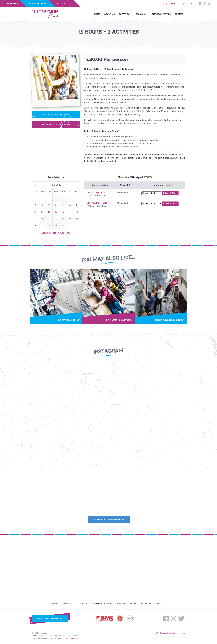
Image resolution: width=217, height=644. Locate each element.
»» (77, 185)
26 (35, 226)
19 (35, 219)
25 (77, 219)
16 (63, 212)
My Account (187, 3)
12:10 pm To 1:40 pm (97, 196)
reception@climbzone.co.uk (68, 638)
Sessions (141, 14)
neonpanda (181, 633)
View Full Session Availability (56, 233)
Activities (124, 14)
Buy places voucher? (56, 114)
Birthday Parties (161, 14)
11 (77, 205)
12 (35, 212)
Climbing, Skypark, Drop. (97, 192)
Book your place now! (56, 125)
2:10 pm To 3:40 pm (97, 206)
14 (49, 212)
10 (70, 205)
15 (56, 212)
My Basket (171, 3)
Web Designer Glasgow (165, 633)
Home (97, 14)
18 (77, 212)
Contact (161, 604)
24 (70, 219)
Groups (179, 14)
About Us (110, 14)
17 (70, 212)
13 (42, 212)
